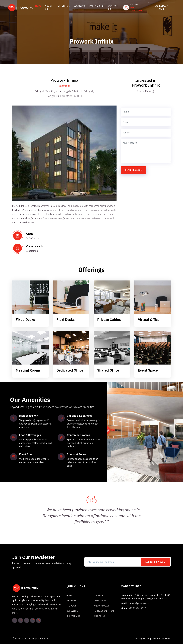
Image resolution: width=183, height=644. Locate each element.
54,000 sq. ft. (33, 239)
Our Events (72, 611)
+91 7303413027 (136, 9)
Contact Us (113, 7)
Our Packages (73, 616)
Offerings (64, 6)
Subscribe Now (156, 562)
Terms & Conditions (104, 611)
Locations (79, 7)
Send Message (134, 170)
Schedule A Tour (162, 8)
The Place (71, 606)
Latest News (100, 601)
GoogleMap (32, 251)
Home (38, 6)
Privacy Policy (101, 606)
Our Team (98, 596)
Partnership (97, 6)
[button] (142, 478)
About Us (49, 7)
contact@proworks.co (139, 603)
